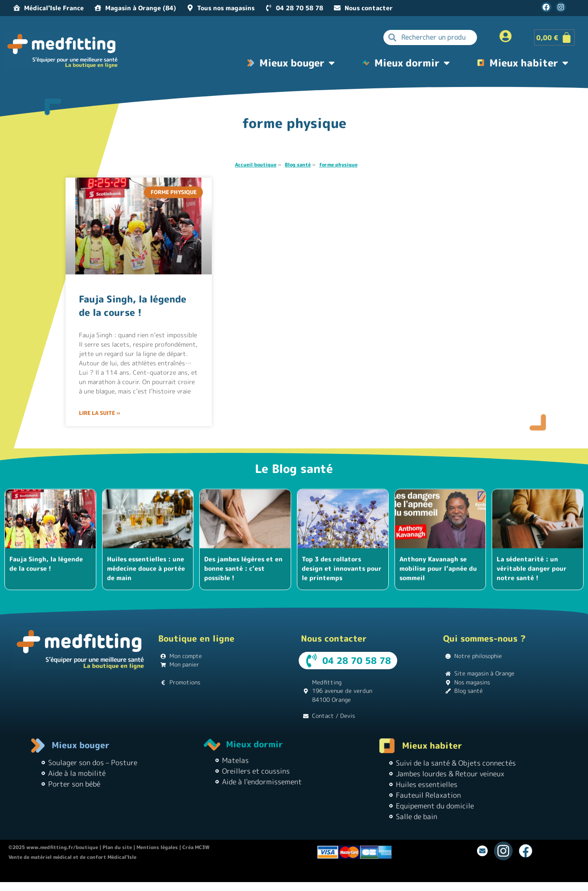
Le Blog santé (294, 468)
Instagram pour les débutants (337, 874)
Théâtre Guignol (276, 874)
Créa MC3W (196, 847)
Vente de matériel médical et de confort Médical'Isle (72, 857)
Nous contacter (334, 638)
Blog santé (298, 165)
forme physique (338, 165)
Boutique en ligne (196, 638)
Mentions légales (157, 847)
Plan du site (117, 847)
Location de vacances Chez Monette (208, 874)
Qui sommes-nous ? (484, 638)
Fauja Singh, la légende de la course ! (133, 306)
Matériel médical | (401, 874)
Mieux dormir (255, 744)
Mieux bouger (81, 745)
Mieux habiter (432, 746)
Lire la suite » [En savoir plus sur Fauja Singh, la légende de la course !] (100, 413)
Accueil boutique (256, 165)
